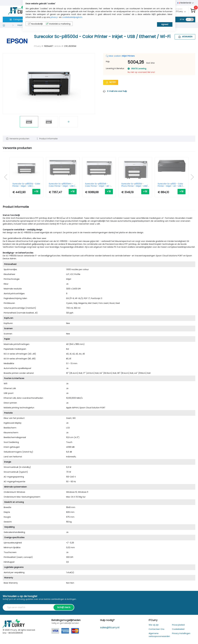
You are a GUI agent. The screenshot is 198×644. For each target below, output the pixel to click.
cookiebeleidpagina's (72, 17)
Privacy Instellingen (181, 633)
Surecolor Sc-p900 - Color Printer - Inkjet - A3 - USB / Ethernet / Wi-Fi (170, 185)
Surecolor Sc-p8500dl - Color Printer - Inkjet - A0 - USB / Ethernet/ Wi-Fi (98, 185)
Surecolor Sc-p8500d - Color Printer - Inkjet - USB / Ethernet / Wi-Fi (26, 185)
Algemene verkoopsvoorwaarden (159, 635)
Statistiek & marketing (58, 24)
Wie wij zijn (154, 625)
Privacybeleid (178, 625)
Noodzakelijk (35, 24)
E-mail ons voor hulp (117, 91)
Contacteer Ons (156, 629)
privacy (54, 17)
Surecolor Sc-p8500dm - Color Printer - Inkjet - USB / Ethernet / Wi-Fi (62, 185)
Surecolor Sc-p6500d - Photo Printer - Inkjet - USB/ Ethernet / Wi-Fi (135, 185)
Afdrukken (185, 37)
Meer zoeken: (120, 56)
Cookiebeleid (178, 629)
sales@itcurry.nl (110, 627)
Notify (111, 82)
